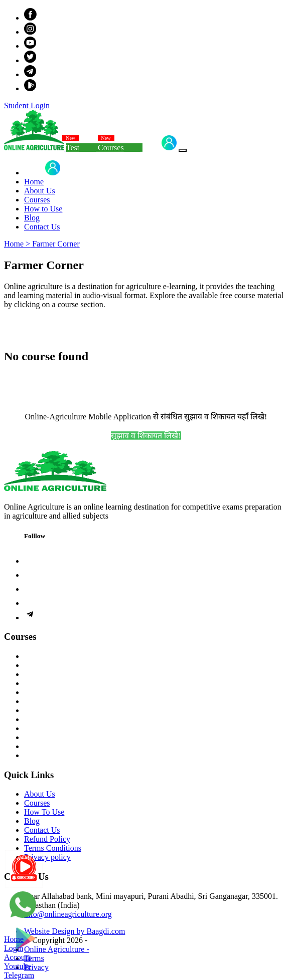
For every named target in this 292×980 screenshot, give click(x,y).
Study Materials (50, 692)
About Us (40, 191)
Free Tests (40, 719)
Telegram (19, 975)
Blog (32, 218)
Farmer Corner (55, 244)
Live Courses (45, 665)
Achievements (47, 746)
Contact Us (42, 227)
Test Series (42, 674)
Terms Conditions (53, 848)
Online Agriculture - (57, 949)
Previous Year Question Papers (74, 728)
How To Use (44, 812)
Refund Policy (47, 839)
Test (82, 148)
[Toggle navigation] (183, 150)
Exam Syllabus (48, 710)
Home (34, 182)
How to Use (43, 209)
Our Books (42, 683)
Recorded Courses (53, 656)
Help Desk (41, 755)
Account (18, 957)
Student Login (27, 105)
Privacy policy (47, 857)
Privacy (36, 967)
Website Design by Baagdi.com (75, 931)
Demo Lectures (49, 701)
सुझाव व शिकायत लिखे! (146, 436)
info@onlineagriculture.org (68, 914)
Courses (120, 148)
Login (161, 148)
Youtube (18, 966)
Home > (17, 244)
